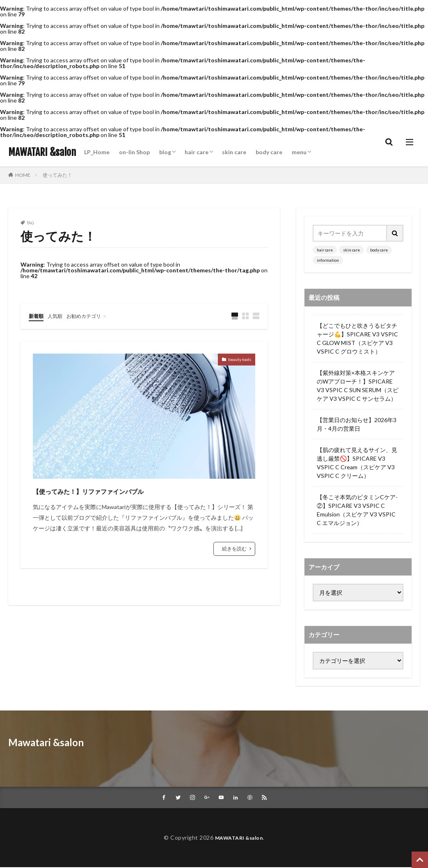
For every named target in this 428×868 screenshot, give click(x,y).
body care (269, 152)
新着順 (37, 316)
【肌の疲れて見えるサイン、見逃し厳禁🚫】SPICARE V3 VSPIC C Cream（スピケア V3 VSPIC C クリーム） (357, 463)
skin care (234, 152)
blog (165, 152)
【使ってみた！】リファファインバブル (124, 490)
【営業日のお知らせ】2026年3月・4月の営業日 (357, 424)
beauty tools (235, 361)
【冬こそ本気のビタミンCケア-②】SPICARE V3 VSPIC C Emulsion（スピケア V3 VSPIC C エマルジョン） (357, 510)
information (328, 260)
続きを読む (234, 549)
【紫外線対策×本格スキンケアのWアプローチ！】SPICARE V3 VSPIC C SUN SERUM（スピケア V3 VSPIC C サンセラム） (358, 386)
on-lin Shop (134, 152)
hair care (197, 152)
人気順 (59, 316)
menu (299, 152)
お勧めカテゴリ (92, 316)
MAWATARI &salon (42, 152)
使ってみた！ (57, 175)
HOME (23, 175)
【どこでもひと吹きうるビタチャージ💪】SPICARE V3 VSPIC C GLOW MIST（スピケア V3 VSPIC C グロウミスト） (357, 338)
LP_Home (97, 152)
